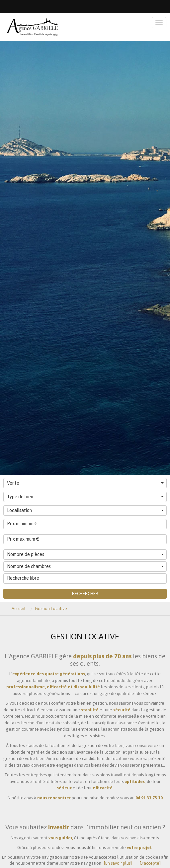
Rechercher (85, 593)
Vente (85, 483)
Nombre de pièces (85, 554)
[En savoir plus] (118, 863)
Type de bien (85, 497)
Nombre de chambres (85, 566)
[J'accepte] (150, 863)
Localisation (85, 510)
